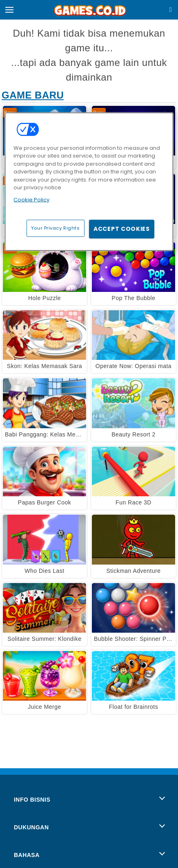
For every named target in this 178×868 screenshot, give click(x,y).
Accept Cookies (122, 229)
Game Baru (33, 95)
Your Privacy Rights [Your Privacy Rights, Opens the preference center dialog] (56, 228)
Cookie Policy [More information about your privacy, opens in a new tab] (31, 199)
